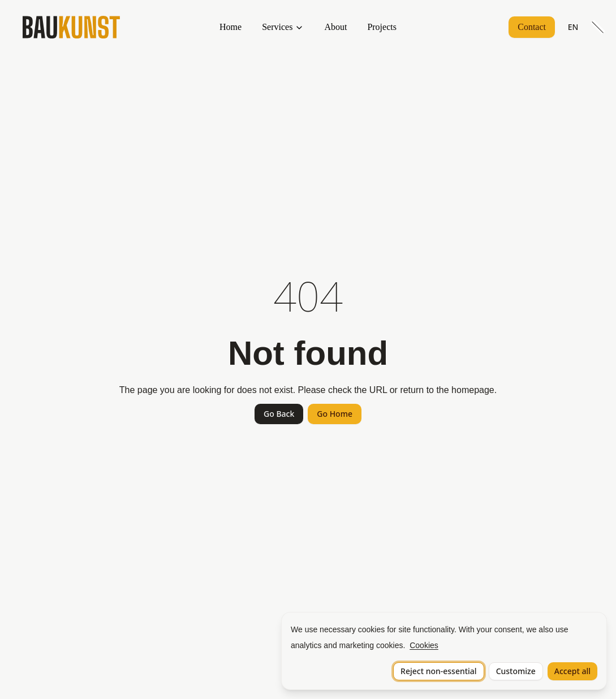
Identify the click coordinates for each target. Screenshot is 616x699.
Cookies (424, 645)
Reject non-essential (439, 671)
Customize (516, 671)
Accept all (572, 671)
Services (277, 27)
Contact (532, 27)
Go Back (279, 414)
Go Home (335, 414)
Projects (382, 27)
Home (231, 27)
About (335, 27)
